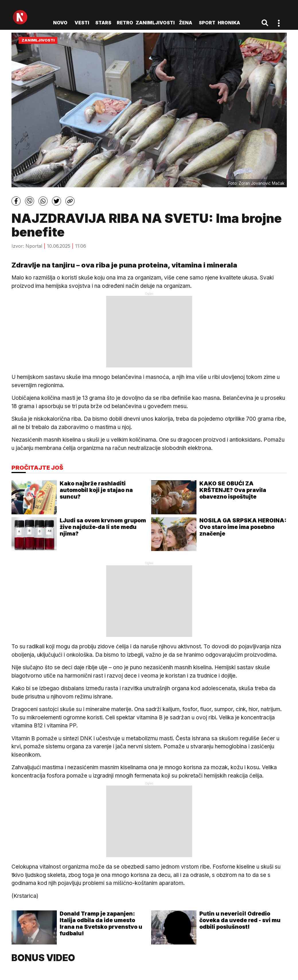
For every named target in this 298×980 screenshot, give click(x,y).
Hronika (229, 23)
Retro (125, 23)
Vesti (82, 23)
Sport (207, 23)
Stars (103, 23)
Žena (186, 23)
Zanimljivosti (155, 23)
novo (60, 23)
